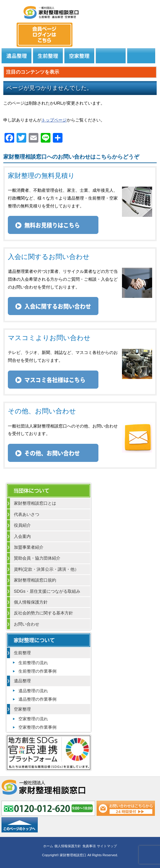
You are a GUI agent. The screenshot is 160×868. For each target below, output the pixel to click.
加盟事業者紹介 (29, 547)
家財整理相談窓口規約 (35, 580)
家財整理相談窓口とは (35, 503)
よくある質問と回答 (141, 56)
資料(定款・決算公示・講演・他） (46, 569)
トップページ (54, 120)
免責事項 (89, 846)
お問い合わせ (27, 624)
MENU (11, 11)
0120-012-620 (125, 29)
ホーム (48, 846)
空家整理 (79, 56)
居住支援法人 (111, 56)
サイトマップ (107, 846)
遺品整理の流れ (33, 691)
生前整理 (48, 56)
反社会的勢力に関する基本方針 (43, 613)
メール (147, 29)
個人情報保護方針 (31, 602)
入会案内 (22, 536)
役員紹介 (22, 525)
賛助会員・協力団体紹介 (37, 558)
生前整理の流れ (33, 663)
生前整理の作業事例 (37, 671)
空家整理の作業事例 (37, 727)
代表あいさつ (27, 514)
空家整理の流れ (33, 719)
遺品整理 (16, 56)
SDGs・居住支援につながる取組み (47, 591)
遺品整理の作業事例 (37, 699)
